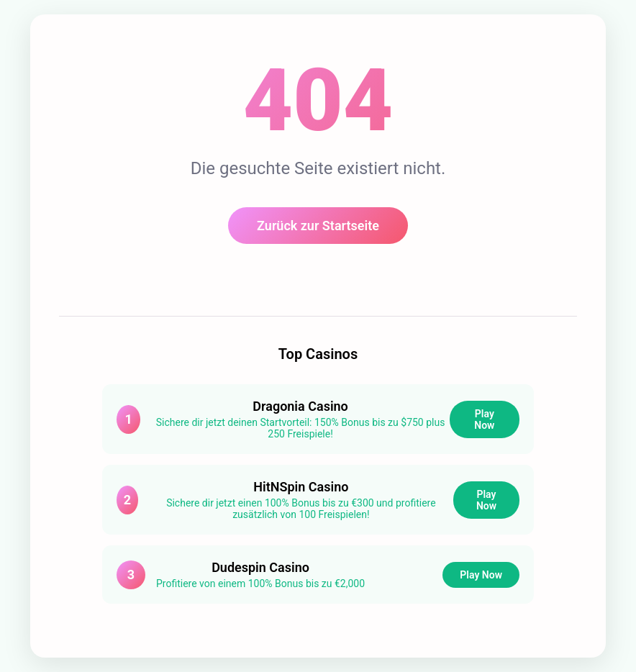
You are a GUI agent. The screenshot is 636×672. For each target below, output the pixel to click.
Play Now (484, 419)
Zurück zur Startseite (318, 226)
